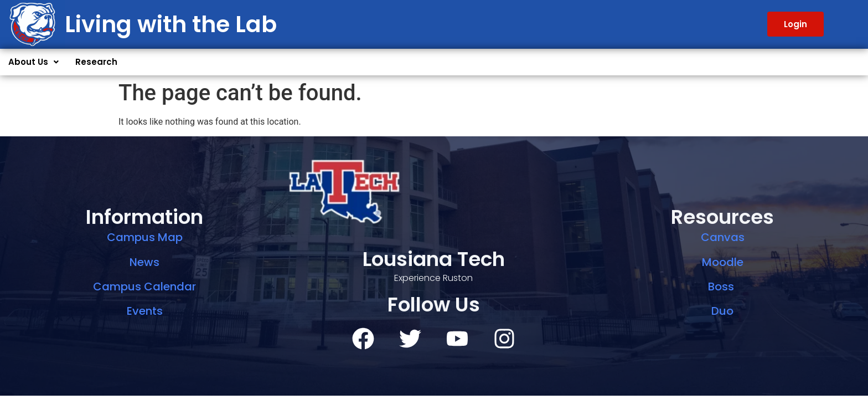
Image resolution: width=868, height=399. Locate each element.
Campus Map (145, 237)
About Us (33, 62)
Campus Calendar (144, 287)
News (144, 262)
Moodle (723, 262)
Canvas (723, 237)
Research (96, 62)
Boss (722, 287)
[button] (33, 62)
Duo (722, 311)
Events (145, 311)
